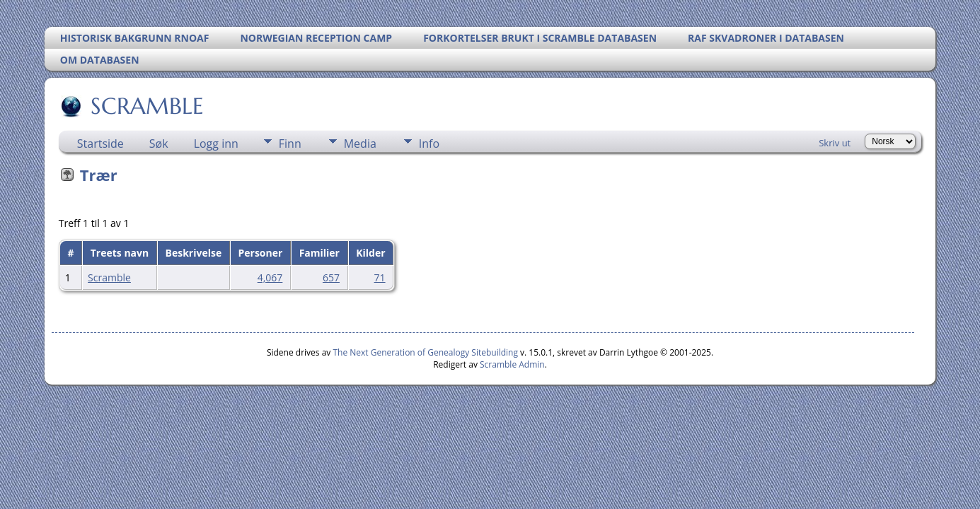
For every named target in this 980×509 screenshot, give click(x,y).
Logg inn (216, 144)
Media (360, 144)
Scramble (109, 277)
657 (331, 277)
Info (429, 144)
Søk (159, 144)
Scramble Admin (512, 364)
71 (380, 277)
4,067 (270, 277)
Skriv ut (835, 143)
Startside (100, 144)
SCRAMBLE (146, 106)
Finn (290, 144)
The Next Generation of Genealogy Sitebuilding (425, 352)
